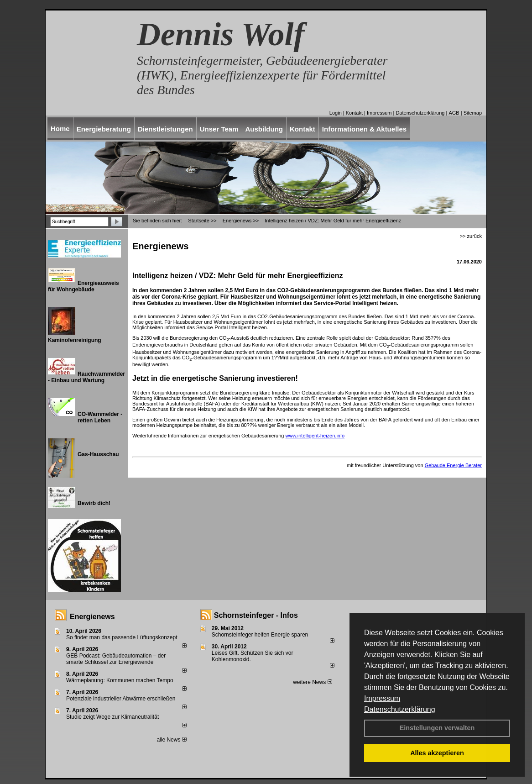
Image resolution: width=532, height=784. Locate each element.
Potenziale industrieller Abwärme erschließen (121, 699)
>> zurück (471, 236)
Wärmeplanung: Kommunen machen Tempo (120, 680)
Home (60, 129)
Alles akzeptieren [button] (437, 753)
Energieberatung (104, 129)
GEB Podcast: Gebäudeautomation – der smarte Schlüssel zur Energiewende (116, 659)
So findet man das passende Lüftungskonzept (122, 637)
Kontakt (354, 113)
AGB (454, 113)
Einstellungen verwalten (437, 728)
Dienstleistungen (165, 129)
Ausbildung (264, 129)
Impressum (382, 698)
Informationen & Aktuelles (364, 129)
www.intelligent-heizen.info (315, 436)
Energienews (92, 617)
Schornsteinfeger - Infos (256, 615)
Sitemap (473, 113)
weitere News (312, 682)
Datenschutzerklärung (400, 709)
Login (336, 113)
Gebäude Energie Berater (453, 465)
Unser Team (219, 129)
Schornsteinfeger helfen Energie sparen (260, 635)
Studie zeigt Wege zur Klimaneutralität (112, 717)
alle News (171, 740)
